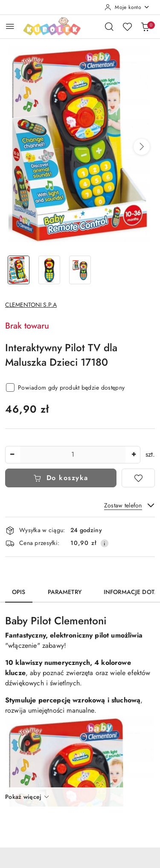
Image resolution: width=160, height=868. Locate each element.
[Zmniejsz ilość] (12, 455)
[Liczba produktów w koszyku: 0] (145, 26)
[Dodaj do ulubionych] (138, 478)
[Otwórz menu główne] (10, 26)
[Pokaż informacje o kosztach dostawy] (105, 543)
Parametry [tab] (65, 592)
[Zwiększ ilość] (134, 455)
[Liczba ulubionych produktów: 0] (127, 26)
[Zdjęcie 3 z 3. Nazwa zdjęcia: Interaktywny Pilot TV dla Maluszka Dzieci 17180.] (80, 270)
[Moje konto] (127, 7)
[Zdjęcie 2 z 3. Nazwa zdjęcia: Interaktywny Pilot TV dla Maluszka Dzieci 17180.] (49, 270)
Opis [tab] (19, 592)
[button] (142, 147)
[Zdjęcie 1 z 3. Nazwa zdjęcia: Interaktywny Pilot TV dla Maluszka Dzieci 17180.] (19, 270)
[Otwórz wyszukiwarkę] (109, 26)
